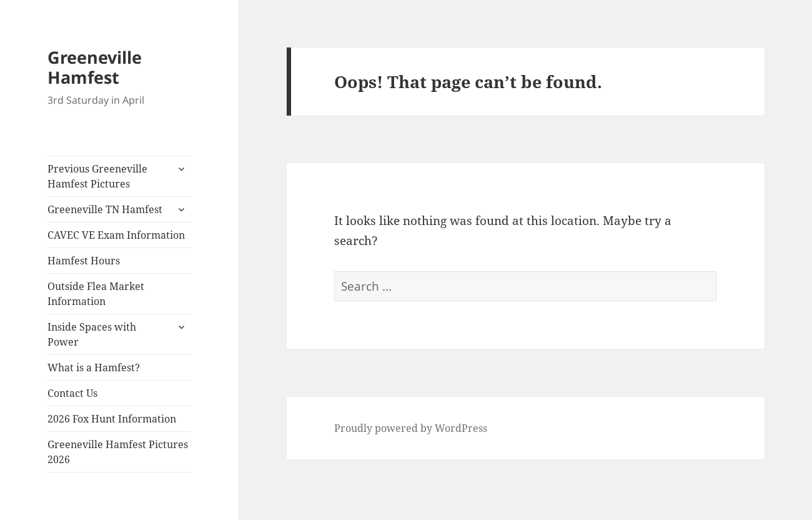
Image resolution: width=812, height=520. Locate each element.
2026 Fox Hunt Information (112, 419)
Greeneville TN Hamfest (105, 209)
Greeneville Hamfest (95, 67)
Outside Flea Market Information (96, 294)
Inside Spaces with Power (92, 334)
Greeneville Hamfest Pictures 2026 (118, 452)
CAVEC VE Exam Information (116, 235)
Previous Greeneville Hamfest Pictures (97, 176)
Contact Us (72, 393)
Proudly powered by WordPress (411, 428)
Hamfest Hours (84, 261)
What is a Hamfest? (94, 367)
